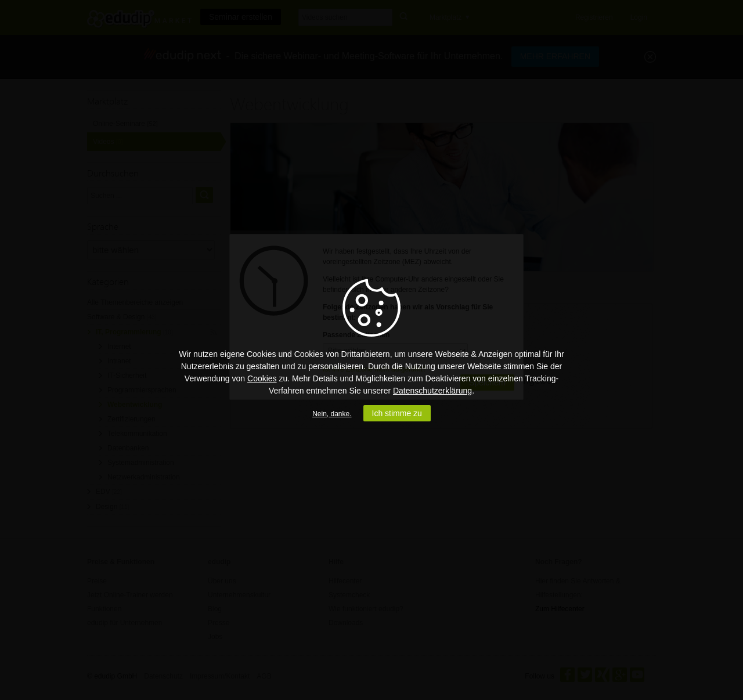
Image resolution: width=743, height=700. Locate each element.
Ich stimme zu (397, 413)
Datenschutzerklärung (432, 391)
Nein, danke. (332, 414)
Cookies (262, 378)
